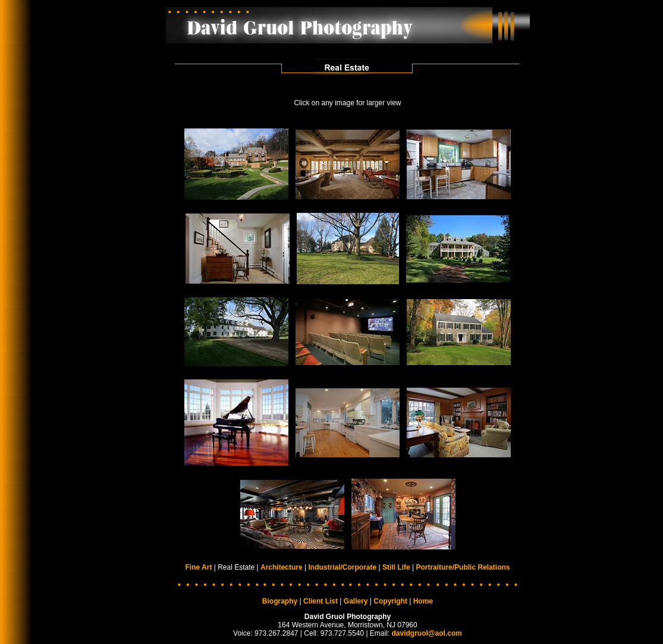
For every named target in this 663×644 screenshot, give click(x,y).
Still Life (396, 567)
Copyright (390, 601)
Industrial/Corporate (342, 567)
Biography (280, 601)
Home (423, 601)
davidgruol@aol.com (427, 633)
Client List (320, 601)
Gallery (356, 601)
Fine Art (199, 567)
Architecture (282, 567)
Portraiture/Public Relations (463, 567)
